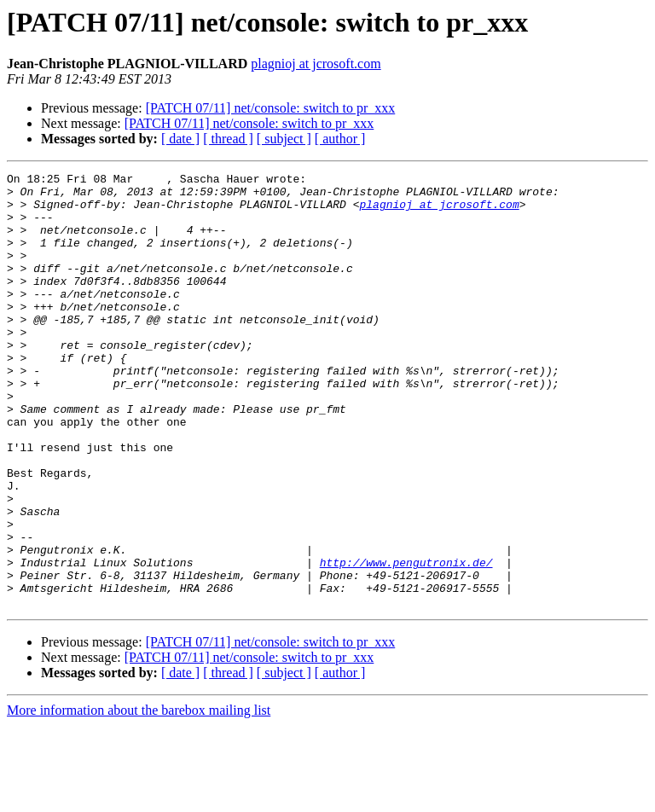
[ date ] (180, 139)
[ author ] (340, 139)
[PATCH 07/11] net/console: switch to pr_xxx (271, 108)
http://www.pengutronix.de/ (406, 641)
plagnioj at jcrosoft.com (316, 64)
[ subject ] (284, 139)
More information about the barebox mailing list (139, 797)
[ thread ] (228, 139)
